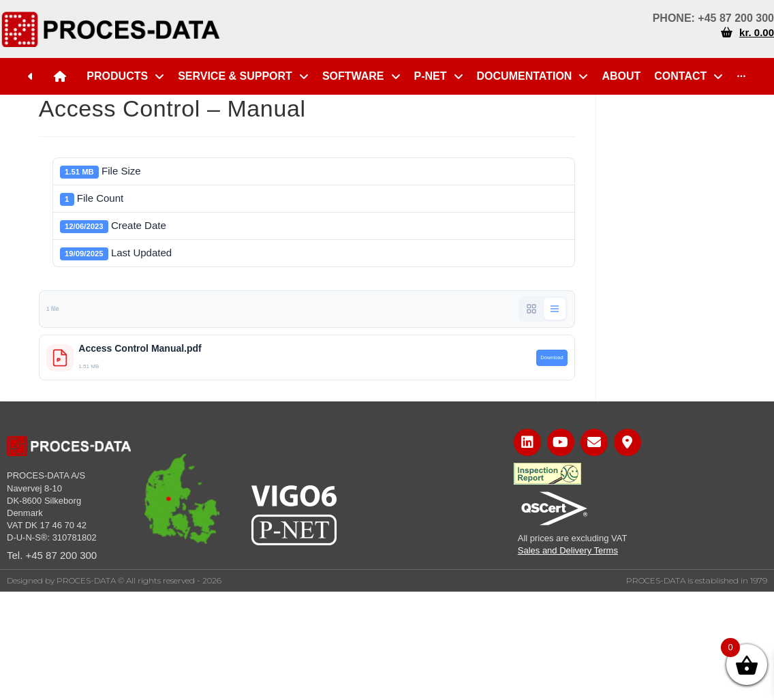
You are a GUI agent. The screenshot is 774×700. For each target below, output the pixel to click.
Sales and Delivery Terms (568, 550)
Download (552, 357)
